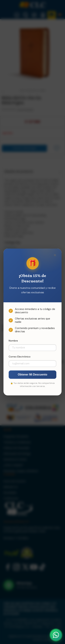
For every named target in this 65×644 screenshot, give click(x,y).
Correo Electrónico (20, 357)
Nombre (13, 341)
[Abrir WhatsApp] (56, 635)
